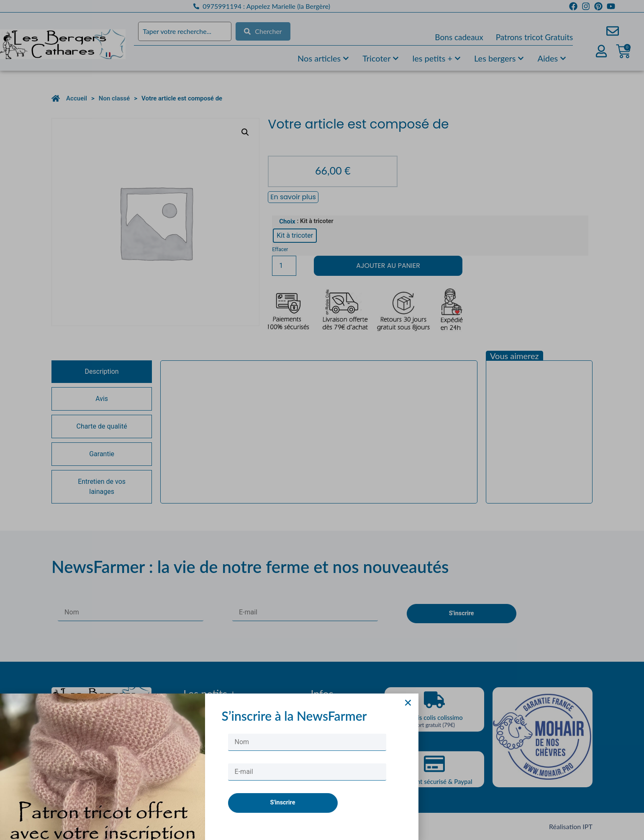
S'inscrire (283, 816)
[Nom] (307, 755)
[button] (408, 715)
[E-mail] (307, 785)
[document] (322, 420)
